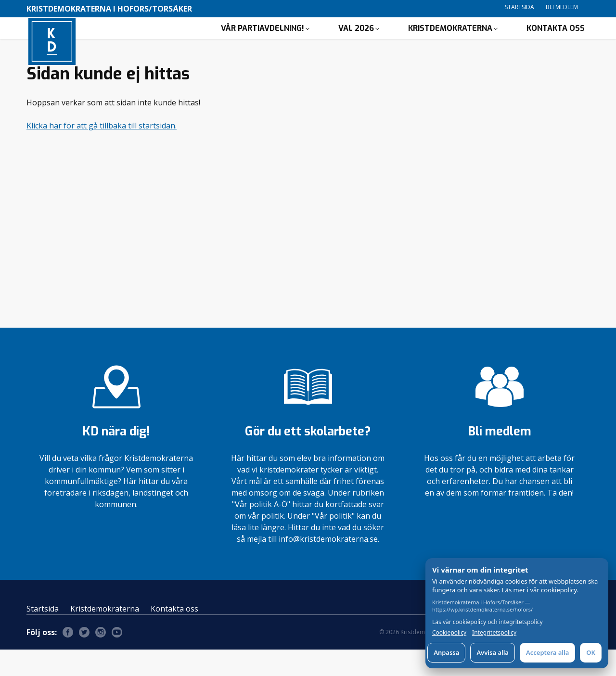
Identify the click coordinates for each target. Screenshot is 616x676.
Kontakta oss (556, 41)
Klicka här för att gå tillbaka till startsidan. (102, 152)
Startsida (520, 7)
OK (591, 652)
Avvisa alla (493, 652)
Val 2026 (356, 41)
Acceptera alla (547, 652)
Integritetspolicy (494, 633)
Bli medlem (562, 7)
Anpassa (446, 652)
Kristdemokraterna (450, 41)
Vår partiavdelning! (263, 41)
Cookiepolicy (449, 633)
